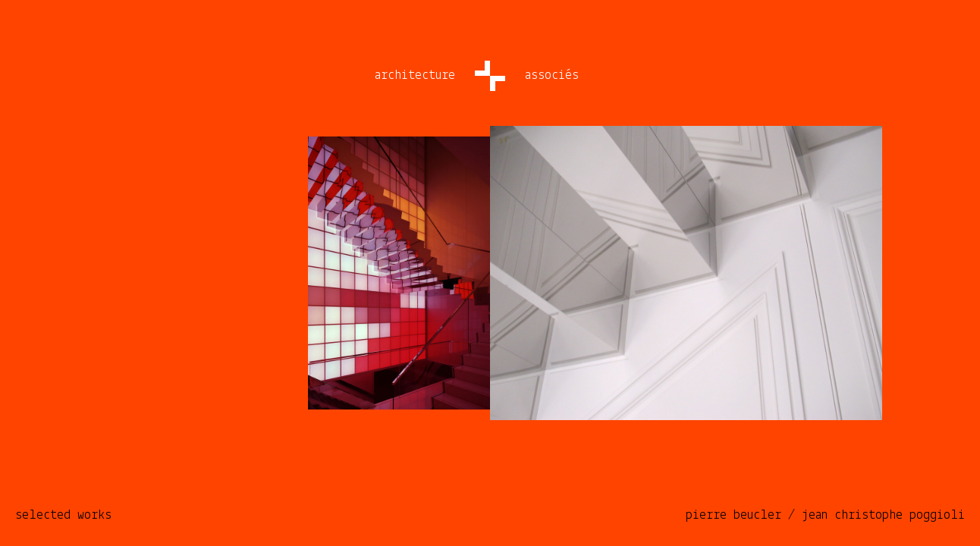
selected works (63, 515)
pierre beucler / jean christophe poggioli (825, 515)
